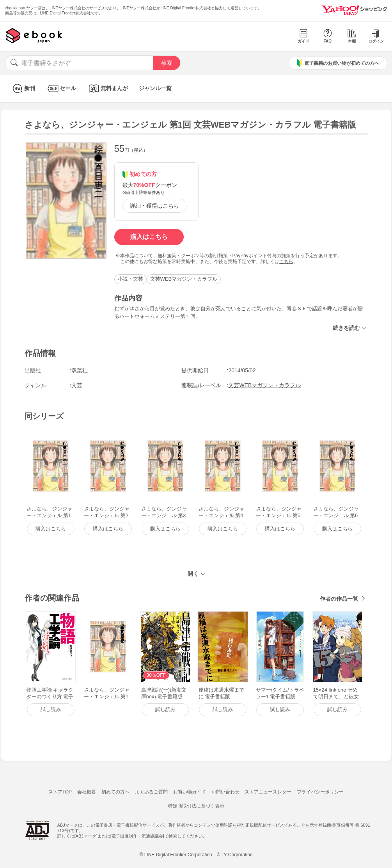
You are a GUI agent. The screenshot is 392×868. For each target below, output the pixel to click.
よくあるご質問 (151, 792)
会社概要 (87, 792)
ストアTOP (60, 792)
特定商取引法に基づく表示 (196, 806)
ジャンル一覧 (155, 88)
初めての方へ (115, 792)
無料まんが (107, 88)
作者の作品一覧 (339, 599)
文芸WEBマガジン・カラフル (184, 279)
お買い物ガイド (190, 792)
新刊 (23, 88)
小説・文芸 (130, 279)
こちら (286, 261)
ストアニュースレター (268, 792)
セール (61, 88)
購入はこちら (149, 237)
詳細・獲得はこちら (154, 206)
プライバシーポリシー (320, 792)
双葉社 (80, 370)
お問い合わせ (225, 792)
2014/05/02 (242, 370)
